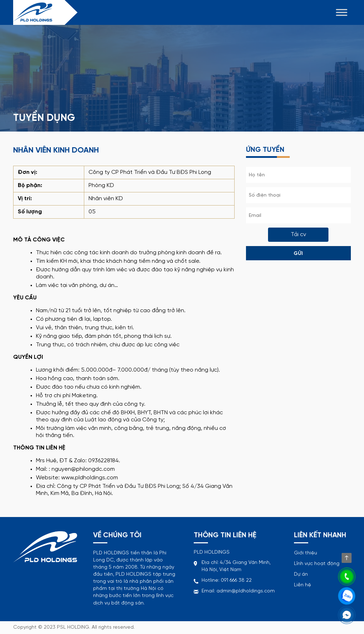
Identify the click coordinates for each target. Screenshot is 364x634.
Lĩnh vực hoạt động (317, 564)
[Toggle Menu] (342, 12)
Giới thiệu (306, 553)
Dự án (301, 574)
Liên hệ (303, 585)
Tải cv (298, 235)
